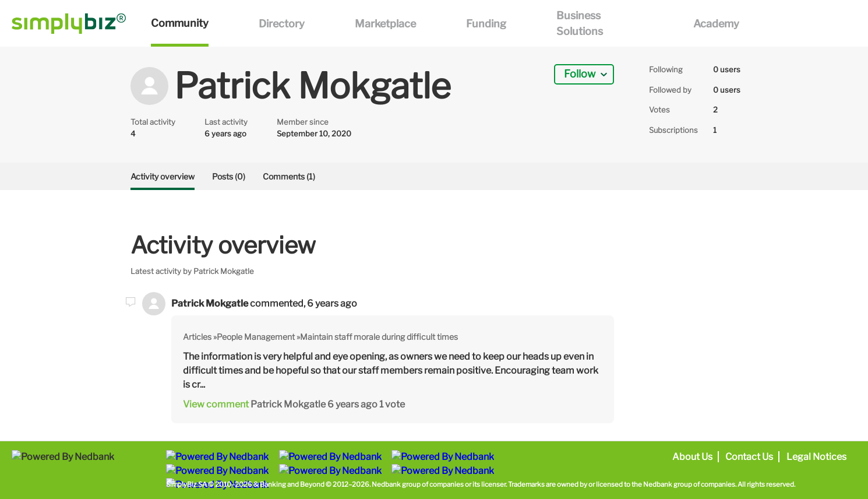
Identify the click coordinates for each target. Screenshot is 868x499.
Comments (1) (289, 176)
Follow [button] (580, 74)
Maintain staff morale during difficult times (379, 337)
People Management (256, 337)
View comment (216, 404)
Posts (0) (229, 176)
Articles (197, 337)
